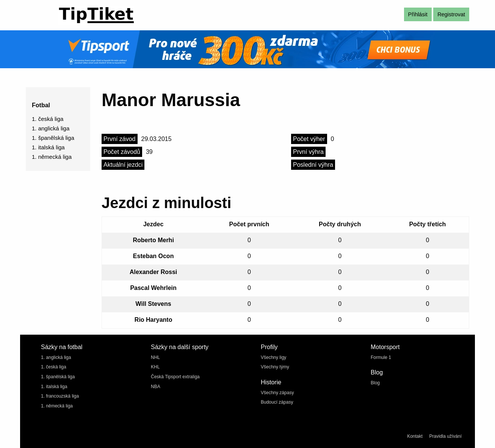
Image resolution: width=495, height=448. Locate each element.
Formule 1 (381, 357)
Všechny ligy (273, 357)
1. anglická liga (51, 128)
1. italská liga (48, 147)
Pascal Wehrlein (153, 288)
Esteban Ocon (154, 256)
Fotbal (41, 105)
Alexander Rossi (153, 272)
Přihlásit (418, 14)
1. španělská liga (53, 138)
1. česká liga (48, 119)
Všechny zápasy (277, 393)
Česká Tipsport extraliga (175, 377)
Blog (375, 383)
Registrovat (451, 14)
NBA (156, 387)
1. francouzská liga (60, 396)
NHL (155, 357)
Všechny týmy (275, 367)
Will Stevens (154, 304)
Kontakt (415, 436)
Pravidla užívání (446, 436)
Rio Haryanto (154, 320)
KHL (155, 367)
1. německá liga (52, 157)
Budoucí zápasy (277, 402)
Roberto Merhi (153, 240)
